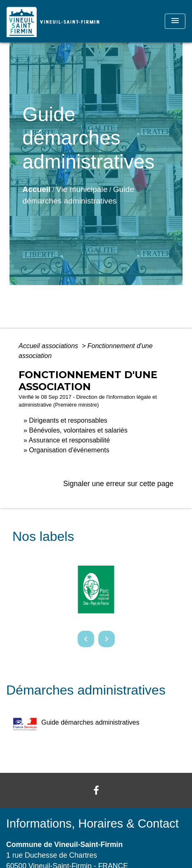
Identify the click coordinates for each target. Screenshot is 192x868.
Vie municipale (82, 189)
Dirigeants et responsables (68, 420)
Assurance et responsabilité (69, 440)
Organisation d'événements (69, 450)
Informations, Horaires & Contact (92, 824)
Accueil (36, 189)
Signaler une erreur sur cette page (118, 484)
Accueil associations (49, 346)
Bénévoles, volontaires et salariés (78, 430)
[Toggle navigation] (175, 21)
